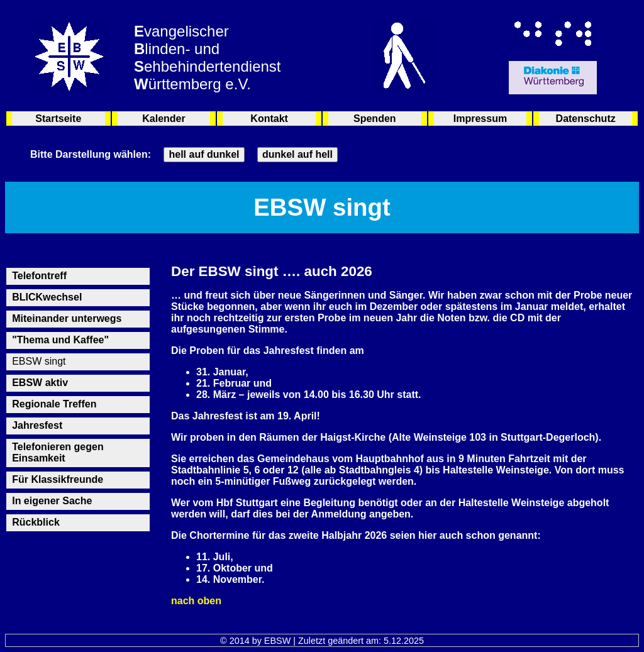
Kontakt (269, 119)
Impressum (480, 119)
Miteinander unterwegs (67, 318)
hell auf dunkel (204, 154)
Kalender (164, 119)
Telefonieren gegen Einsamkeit (58, 452)
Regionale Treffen (54, 404)
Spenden (375, 119)
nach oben (196, 601)
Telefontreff (39, 276)
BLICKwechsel (47, 297)
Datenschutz (586, 119)
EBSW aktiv (40, 383)
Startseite (58, 119)
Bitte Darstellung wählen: (91, 154)
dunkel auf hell (297, 154)
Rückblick (36, 522)
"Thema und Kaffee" (60, 340)
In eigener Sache (52, 501)
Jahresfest (37, 425)
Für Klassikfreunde (58, 479)
